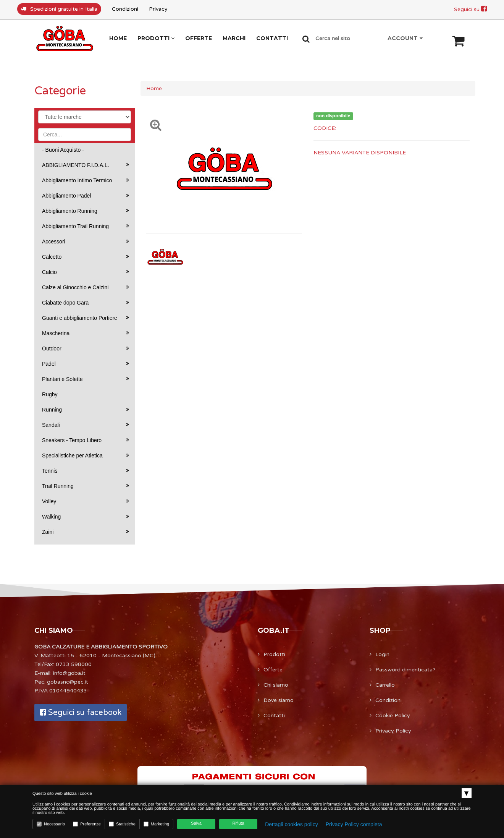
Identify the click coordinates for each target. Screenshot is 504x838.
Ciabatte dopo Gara (65, 303)
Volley (49, 501)
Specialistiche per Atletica (72, 455)
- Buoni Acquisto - (63, 150)
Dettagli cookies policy (292, 824)
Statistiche (122, 824)
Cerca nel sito (333, 38)
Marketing (156, 824)
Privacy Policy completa (354, 824)
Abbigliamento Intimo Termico (77, 180)
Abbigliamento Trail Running (75, 226)
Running (52, 410)
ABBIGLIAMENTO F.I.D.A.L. (76, 165)
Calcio (49, 272)
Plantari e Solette (62, 379)
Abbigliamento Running (70, 211)
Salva (196, 823)
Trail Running (58, 486)
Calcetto (52, 257)
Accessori (54, 242)
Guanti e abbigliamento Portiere (80, 318)
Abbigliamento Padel (66, 196)
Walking (51, 517)
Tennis (50, 471)
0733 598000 (74, 664)
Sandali (51, 425)
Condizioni (125, 9)
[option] (166, 257)
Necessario (51, 824)
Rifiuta (238, 823)
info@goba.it (69, 673)
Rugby (50, 394)
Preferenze (87, 824)
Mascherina (56, 333)
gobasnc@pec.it (68, 682)
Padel (49, 364)
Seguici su (470, 9)
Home (154, 88)
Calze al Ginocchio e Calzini (75, 287)
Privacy (158, 9)
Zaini (48, 532)
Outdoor (52, 348)
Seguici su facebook (81, 713)
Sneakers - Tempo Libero (72, 440)
